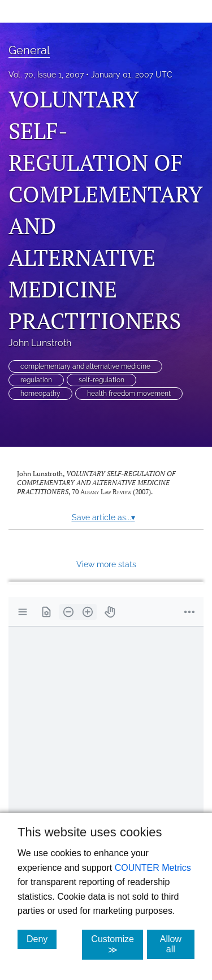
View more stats (106, 564)
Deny (42, 939)
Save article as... (103, 517)
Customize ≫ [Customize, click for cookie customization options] (117, 944)
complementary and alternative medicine (85, 366)
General (29, 50)
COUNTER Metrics (153, 868)
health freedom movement (129, 394)
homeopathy (40, 394)
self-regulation (101, 380)
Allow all (177, 944)
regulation (36, 380)
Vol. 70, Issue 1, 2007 (46, 75)
